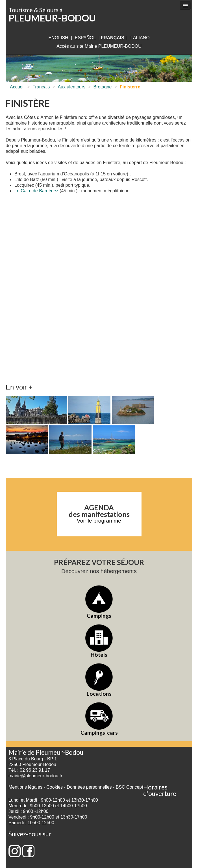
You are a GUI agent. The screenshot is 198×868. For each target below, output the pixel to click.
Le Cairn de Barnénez (36, 191)
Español (85, 38)
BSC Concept (130, 787)
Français (41, 87)
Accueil (17, 87)
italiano (140, 38)
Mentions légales (25, 787)
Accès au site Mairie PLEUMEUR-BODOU (99, 46)
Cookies (55, 787)
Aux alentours (71, 87)
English (58, 38)
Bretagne (103, 87)
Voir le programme (99, 521)
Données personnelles (89, 787)
